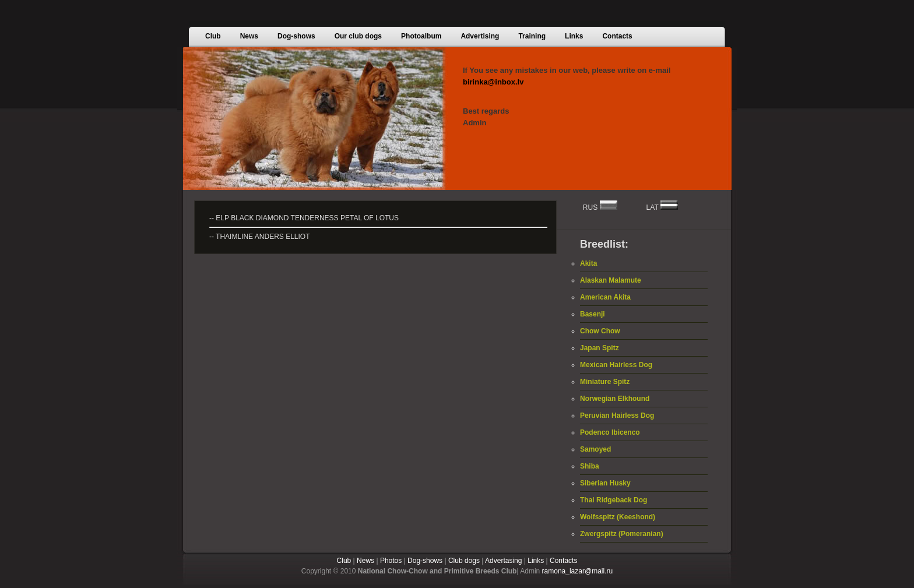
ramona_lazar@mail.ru (578, 571)
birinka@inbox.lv (493, 82)
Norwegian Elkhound (615, 399)
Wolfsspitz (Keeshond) (618, 517)
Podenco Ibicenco (610, 432)
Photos (391, 561)
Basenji (593, 314)
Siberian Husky (605, 483)
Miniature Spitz (605, 382)
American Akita (605, 297)
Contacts (563, 561)
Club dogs (464, 561)
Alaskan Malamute (611, 280)
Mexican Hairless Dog (616, 365)
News (365, 561)
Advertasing (503, 561)
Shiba (590, 466)
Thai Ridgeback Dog (614, 500)
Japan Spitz (600, 348)
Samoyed (595, 449)
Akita (588, 263)
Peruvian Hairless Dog (617, 416)
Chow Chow (600, 331)
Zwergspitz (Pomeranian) (622, 534)
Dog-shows (425, 561)
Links (536, 561)
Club (344, 561)
